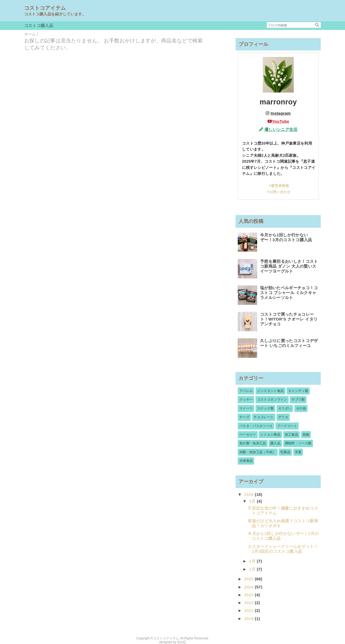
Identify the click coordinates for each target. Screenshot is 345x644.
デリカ (283, 417)
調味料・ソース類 (298, 443)
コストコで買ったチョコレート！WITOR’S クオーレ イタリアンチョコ (289, 319)
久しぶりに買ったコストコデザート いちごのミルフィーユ (289, 343)
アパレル (246, 391)
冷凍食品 (246, 461)
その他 (301, 408)
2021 (249, 610)
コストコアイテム (45, 8)
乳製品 (285, 452)
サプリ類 (298, 400)
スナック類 (265, 408)
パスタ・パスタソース (256, 426)
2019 (249, 619)
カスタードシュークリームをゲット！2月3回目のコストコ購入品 (283, 549)
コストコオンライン (272, 400)
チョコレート (264, 417)
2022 (249, 603)
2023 (249, 595)
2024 (249, 587)
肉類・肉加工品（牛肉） (258, 452)
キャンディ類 (298, 391)
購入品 (275, 443)
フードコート (287, 426)
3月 (253, 501)
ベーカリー (248, 435)
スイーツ (246, 408)
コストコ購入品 (39, 25)
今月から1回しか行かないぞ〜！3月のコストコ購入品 (286, 237)
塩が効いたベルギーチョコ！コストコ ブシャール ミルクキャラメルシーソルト (289, 293)
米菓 (298, 452)
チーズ (244, 417)
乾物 (306, 435)
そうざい (285, 408)
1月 (253, 569)
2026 (249, 494)
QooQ (182, 642)
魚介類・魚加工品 (253, 443)
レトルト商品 (270, 435)
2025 (249, 579)
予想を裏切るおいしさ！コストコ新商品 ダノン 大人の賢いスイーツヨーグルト (289, 266)
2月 (253, 561)
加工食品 (291, 435)
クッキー (246, 400)
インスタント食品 (270, 391)
